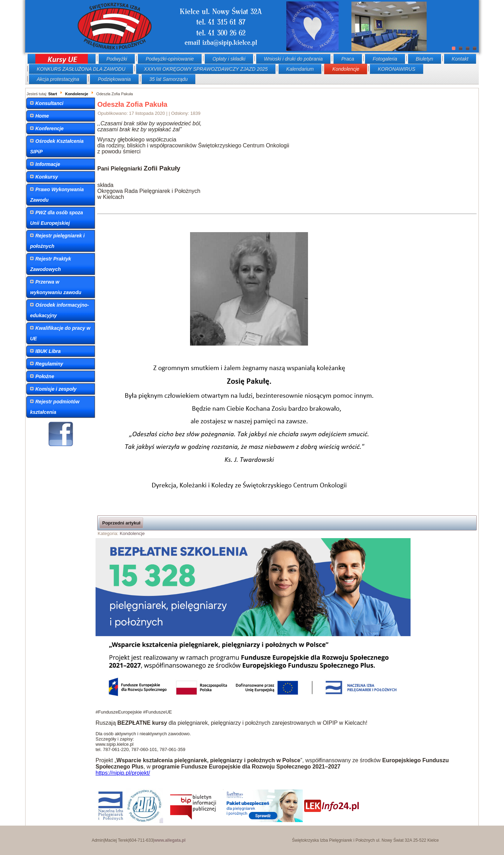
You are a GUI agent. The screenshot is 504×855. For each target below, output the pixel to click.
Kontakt (460, 59)
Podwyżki (117, 59)
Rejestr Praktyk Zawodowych (51, 264)
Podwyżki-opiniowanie (170, 59)
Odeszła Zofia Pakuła (132, 104)
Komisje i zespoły (56, 389)
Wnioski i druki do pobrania (293, 59)
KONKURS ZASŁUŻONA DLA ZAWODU (81, 69)
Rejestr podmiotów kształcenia (55, 407)
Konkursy (47, 177)
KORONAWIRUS (396, 69)
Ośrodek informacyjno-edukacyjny (59, 310)
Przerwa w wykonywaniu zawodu (56, 287)
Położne (45, 376)
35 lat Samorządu (169, 79)
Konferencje (50, 128)
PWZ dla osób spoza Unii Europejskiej (57, 218)
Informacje (48, 164)
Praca (348, 59)
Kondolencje (346, 69)
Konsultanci (49, 103)
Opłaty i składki (229, 59)
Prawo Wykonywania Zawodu (57, 195)
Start (53, 94)
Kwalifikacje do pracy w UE (60, 333)
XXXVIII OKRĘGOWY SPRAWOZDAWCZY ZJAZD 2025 (206, 69)
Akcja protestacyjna (58, 79)
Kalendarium (300, 69)
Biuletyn (425, 59)
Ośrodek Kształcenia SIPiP (57, 146)
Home (42, 116)
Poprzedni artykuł (121, 523)
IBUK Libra (48, 351)
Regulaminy (49, 364)
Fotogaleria (385, 59)
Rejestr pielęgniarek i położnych (57, 241)
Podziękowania (114, 79)
